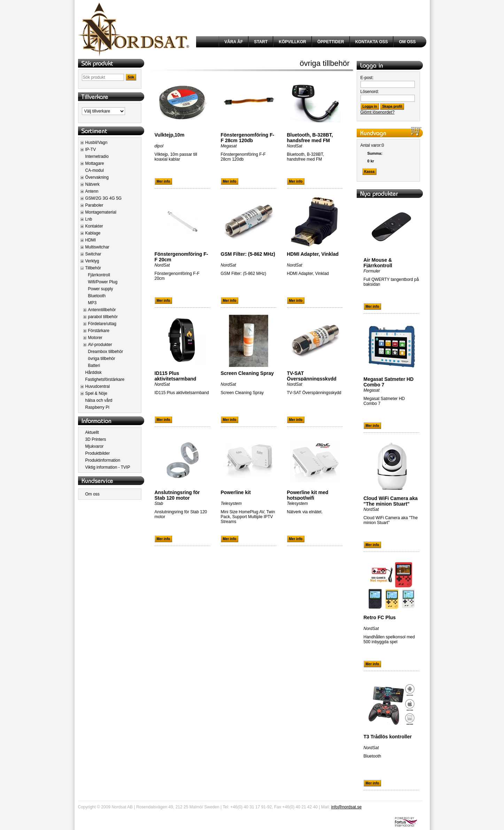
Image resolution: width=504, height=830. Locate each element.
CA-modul (95, 170)
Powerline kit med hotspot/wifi (308, 495)
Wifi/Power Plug (103, 282)
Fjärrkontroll (99, 275)
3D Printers (96, 439)
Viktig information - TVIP (108, 467)
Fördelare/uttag (102, 324)
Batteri (94, 366)
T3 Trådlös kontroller (388, 737)
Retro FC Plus (380, 617)
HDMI (91, 240)
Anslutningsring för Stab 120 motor (177, 495)
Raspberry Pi (97, 407)
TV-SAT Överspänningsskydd (312, 376)
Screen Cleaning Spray (247, 373)
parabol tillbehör (103, 317)
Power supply (101, 289)
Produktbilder (98, 453)
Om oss (92, 494)
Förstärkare (99, 331)
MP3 (92, 303)
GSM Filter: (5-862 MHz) (248, 254)
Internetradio (97, 156)
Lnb (89, 219)
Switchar (93, 254)
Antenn (92, 191)
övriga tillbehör (102, 359)
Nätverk (92, 184)
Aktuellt (92, 432)
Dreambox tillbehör (106, 352)
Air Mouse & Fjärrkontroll (378, 263)
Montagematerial (101, 212)
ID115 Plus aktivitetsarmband (176, 376)
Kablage (93, 233)
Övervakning (97, 177)
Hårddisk (94, 372)
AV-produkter (100, 345)
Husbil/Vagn (96, 143)
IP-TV (91, 149)
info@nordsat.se (347, 807)
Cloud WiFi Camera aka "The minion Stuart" (391, 501)
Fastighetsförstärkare (105, 379)
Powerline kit (236, 492)
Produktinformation (103, 460)
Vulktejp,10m (170, 135)
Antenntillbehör (102, 310)
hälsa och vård (99, 400)
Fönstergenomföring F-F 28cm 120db (248, 138)
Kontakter (94, 226)
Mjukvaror (95, 446)
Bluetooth (97, 296)
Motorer (95, 338)
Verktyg (92, 261)
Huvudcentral (98, 386)
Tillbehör (93, 268)
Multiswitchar (97, 247)
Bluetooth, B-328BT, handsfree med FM (310, 138)
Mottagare (95, 163)
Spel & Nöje (96, 393)
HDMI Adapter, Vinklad (313, 254)
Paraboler (94, 205)
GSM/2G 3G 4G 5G (104, 198)
